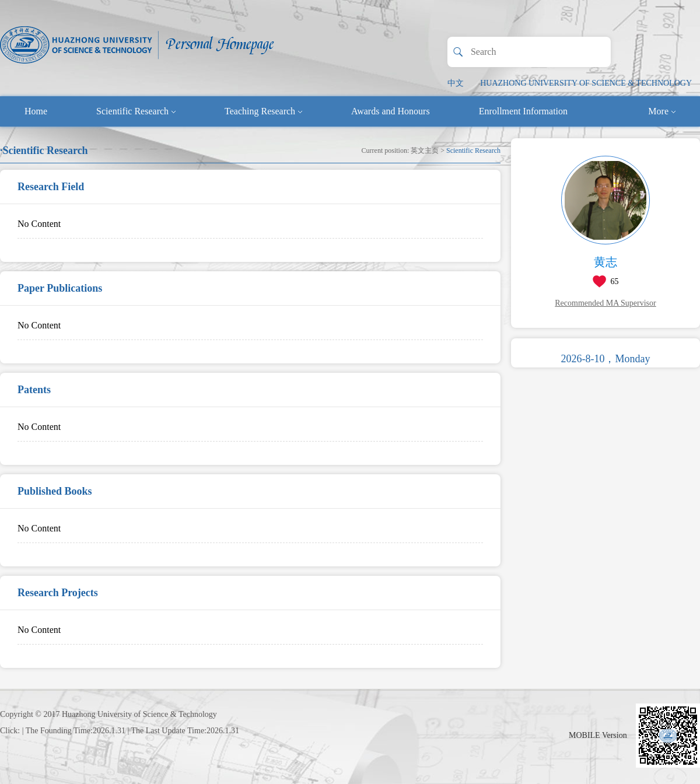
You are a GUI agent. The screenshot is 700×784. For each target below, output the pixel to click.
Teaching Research (263, 111)
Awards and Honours (391, 111)
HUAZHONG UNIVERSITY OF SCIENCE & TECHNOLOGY (586, 83)
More (662, 111)
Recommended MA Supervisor (605, 303)
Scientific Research (136, 111)
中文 (456, 83)
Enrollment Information (523, 111)
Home (36, 111)
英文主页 (425, 150)
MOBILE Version (598, 735)
